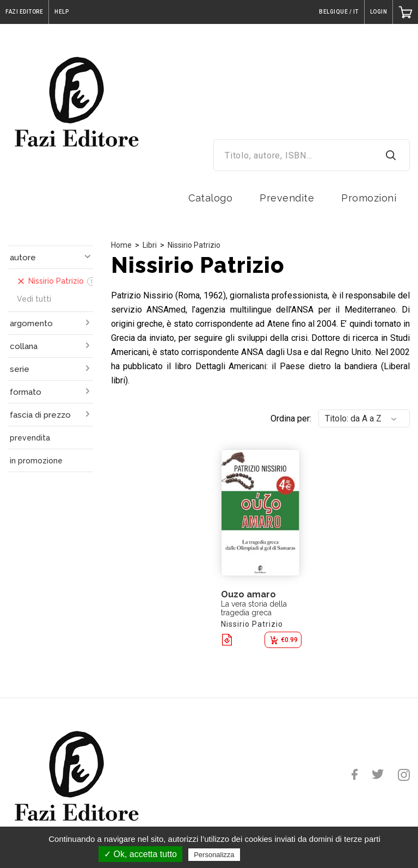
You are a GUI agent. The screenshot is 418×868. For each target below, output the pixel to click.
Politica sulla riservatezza (288, 854)
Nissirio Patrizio (194, 245)
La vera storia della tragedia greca (254, 608)
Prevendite (287, 198)
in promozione (36, 461)
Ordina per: (291, 418)
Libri (150, 245)
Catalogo (210, 198)
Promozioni (369, 198)
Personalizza (214, 855)
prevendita (30, 438)
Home (121, 245)
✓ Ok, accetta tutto (140, 854)
